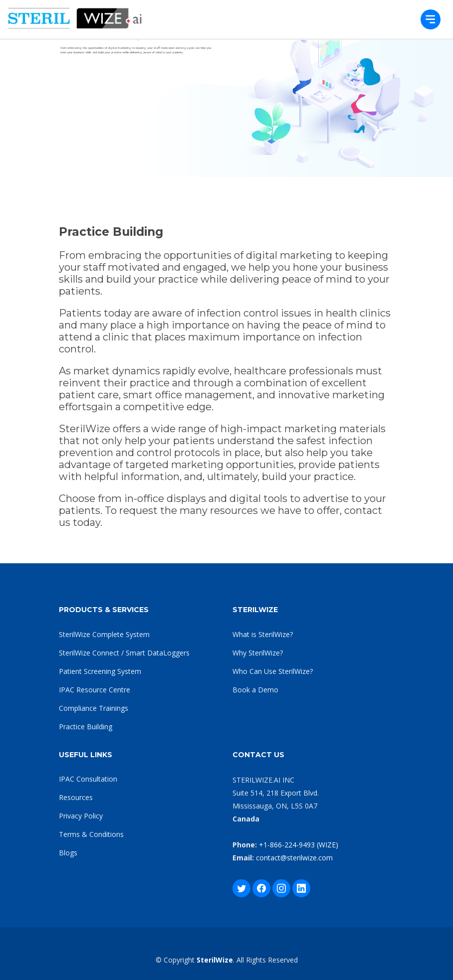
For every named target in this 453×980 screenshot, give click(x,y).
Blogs (68, 853)
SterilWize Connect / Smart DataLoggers (124, 653)
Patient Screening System (100, 671)
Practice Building (86, 727)
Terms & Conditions (91, 834)
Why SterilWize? (258, 653)
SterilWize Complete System (104, 634)
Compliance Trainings (94, 708)
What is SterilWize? (263, 634)
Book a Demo (255, 690)
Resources (76, 797)
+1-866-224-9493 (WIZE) (299, 845)
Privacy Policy (81, 816)
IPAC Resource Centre (95, 690)
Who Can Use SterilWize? (273, 671)
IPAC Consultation (88, 779)
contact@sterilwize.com (294, 858)
